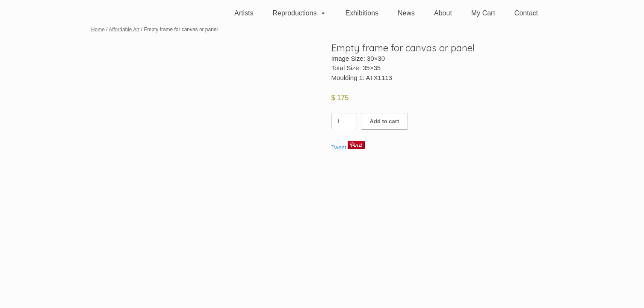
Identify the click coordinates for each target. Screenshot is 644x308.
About (443, 13)
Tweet (339, 147)
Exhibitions (362, 13)
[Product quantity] (344, 121)
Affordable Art (124, 30)
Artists (244, 13)
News (406, 13)
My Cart (483, 13)
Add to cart (385, 121)
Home (98, 30)
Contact (526, 13)
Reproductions (299, 13)
